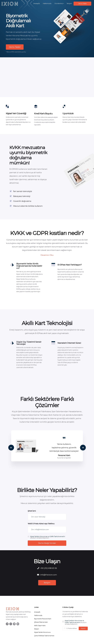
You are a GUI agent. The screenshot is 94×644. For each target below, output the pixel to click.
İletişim (47, 583)
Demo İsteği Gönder (47, 543)
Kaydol (83, 628)
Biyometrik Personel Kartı (43, 619)
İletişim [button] (69, 4)
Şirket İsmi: (32, 511)
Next (83, 448)
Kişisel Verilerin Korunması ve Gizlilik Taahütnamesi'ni (48, 537)
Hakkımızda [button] (47, 4)
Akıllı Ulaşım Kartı (40, 626)
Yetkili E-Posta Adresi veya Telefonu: (41, 524)
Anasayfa (37, 612)
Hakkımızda (38, 615)
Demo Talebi (82, 4)
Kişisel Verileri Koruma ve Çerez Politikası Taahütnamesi (44, 634)
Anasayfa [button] (37, 4)
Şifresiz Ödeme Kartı (41, 622)
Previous (11, 448)
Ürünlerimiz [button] (59, 4)
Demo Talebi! (15, 47)
